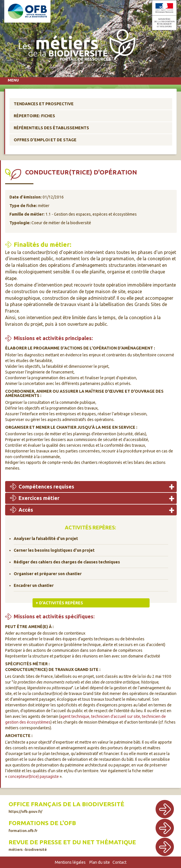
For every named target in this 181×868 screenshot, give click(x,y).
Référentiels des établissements (51, 128)
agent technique (75, 716)
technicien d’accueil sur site (116, 716)
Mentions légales (70, 862)
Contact (119, 862)
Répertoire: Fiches (34, 116)
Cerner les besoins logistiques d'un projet (54, 550)
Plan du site (100, 862)
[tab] (91, 487)
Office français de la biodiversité (66, 807)
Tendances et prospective (44, 104)
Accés (26, 510)
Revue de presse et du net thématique (72, 845)
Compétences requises (46, 486)
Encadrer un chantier (34, 585)
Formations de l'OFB (42, 826)
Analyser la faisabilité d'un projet (46, 539)
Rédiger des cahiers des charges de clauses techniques (67, 562)
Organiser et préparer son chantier (48, 574)
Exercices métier (39, 498)
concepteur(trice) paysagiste (33, 776)
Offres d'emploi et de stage (45, 140)
